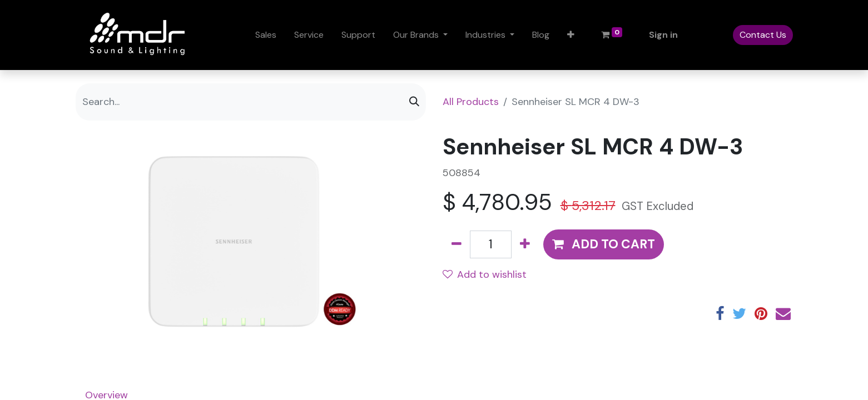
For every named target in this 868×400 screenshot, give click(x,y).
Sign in (663, 35)
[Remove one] (457, 244)
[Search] (414, 102)
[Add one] (525, 244)
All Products (471, 102)
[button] (571, 35)
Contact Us (763, 35)
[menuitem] (266, 35)
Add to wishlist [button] (485, 274)
